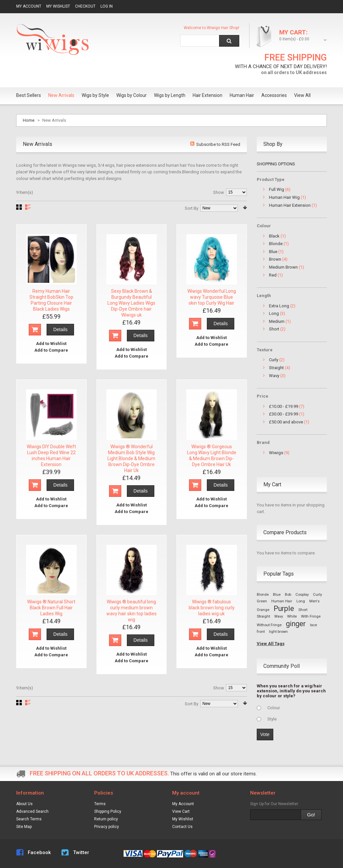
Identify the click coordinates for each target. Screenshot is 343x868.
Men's (314, 601)
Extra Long (279, 306)
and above (286, 422)
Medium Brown (283, 267)
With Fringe (311, 616)
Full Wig (277, 189)
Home (29, 120)
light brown (278, 632)
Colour (274, 708)
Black (274, 236)
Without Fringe (269, 625)
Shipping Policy (108, 811)
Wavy (274, 376)
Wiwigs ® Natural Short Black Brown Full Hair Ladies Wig (51, 608)
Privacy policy (107, 827)
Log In (107, 6)
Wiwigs (276, 453)
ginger (296, 624)
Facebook (39, 852)
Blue (273, 252)
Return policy (106, 819)
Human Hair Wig (284, 197)
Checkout (85, 6)
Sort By (191, 208)
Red (273, 275)
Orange (263, 610)
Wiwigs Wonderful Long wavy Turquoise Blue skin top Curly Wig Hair (212, 297)
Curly (274, 360)
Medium (277, 321)
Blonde (276, 244)
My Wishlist (58, 6)
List (28, 207)
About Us (24, 804)
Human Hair (282, 601)
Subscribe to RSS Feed (218, 144)
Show (219, 192)
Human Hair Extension (290, 205)
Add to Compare (51, 350)
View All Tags (271, 644)
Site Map (24, 827)
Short (274, 329)
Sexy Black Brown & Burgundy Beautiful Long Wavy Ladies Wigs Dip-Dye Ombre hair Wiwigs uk (131, 303)
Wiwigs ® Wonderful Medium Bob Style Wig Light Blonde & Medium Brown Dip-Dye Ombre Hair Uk (131, 458)
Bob (288, 595)
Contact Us (182, 827)
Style (272, 719)
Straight (276, 368)
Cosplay (302, 595)
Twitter (81, 852)
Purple (284, 608)
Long (274, 313)
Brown (275, 259)
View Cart (181, 811)
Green (262, 601)
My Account (29, 6)
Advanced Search (32, 811)
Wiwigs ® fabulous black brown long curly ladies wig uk (212, 608)
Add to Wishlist (51, 344)
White (292, 616)
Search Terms (29, 819)
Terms (100, 804)
